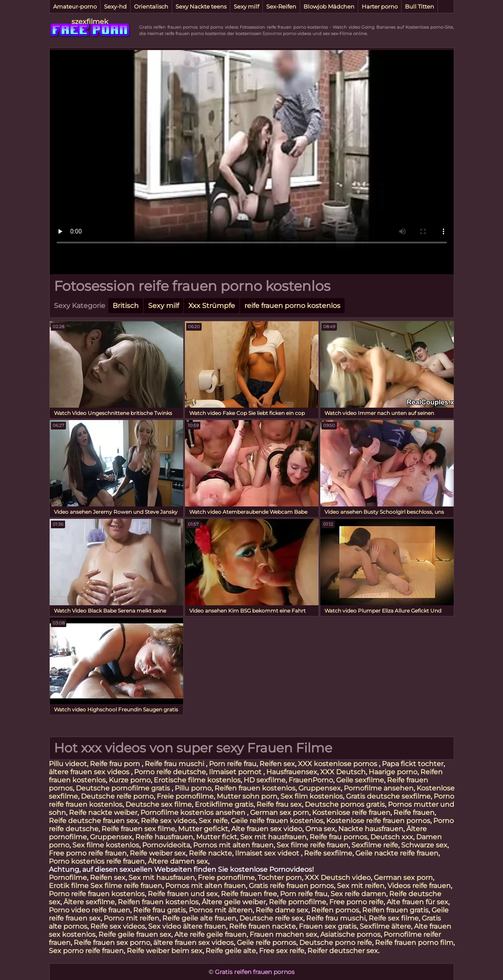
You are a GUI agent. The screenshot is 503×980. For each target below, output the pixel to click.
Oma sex (320, 829)
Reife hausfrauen (164, 837)
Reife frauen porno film (414, 943)
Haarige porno (393, 772)
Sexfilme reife (375, 845)
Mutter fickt (217, 837)
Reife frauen (414, 813)
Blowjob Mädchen (329, 6)
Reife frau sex (279, 804)
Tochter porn (280, 878)
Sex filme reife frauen (313, 845)
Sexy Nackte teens (201, 6)
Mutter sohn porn (247, 796)
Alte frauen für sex (417, 902)
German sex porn (280, 813)
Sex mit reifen (361, 886)
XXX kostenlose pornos (338, 764)
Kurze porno (130, 780)
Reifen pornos (335, 910)
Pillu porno (193, 788)
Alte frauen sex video (267, 829)
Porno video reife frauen (89, 910)
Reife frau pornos (338, 837)
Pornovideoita (166, 845)
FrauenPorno (311, 780)
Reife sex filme (394, 918)
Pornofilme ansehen (379, 788)
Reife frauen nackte (262, 926)
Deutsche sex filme (159, 804)
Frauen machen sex (283, 934)
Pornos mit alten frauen (233, 845)
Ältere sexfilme (89, 902)
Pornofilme (68, 878)
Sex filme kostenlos (106, 845)
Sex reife (213, 821)
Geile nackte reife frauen (397, 853)
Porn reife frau (233, 764)
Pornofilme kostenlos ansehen (194, 813)
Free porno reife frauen (88, 853)
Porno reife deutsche (170, 772)
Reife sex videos (168, 821)
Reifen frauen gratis (395, 910)
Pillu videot (68, 764)
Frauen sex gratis (328, 926)
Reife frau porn (116, 764)
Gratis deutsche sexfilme (388, 796)
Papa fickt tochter (413, 764)
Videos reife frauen (419, 886)
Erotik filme (69, 886)
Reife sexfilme (328, 853)
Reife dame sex (282, 910)
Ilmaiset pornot (236, 772)
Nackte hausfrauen (371, 829)
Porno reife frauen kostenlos (97, 894)
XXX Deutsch (343, 772)
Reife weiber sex (158, 853)
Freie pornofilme (185, 796)
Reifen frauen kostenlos (255, 788)
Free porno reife (356, 902)
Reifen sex (277, 764)
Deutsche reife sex (271, 918)
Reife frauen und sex (183, 894)
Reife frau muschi (175, 764)
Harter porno (380, 6)
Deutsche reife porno (117, 796)
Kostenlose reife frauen (351, 813)
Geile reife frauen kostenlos (277, 821)
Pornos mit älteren (221, 910)
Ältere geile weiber (234, 902)
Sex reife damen (358, 894)
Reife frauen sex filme (138, 829)
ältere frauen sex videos (90, 772)
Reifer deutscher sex (343, 951)
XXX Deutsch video (338, 878)
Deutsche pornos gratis (345, 804)
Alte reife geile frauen (210, 934)
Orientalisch (151, 6)
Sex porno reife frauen (86, 951)
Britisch (126, 306)
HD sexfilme (265, 780)
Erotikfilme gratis (224, 804)
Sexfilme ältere (385, 926)
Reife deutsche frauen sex (93, 821)
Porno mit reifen (131, 918)
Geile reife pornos (266, 943)
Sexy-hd (115, 6)
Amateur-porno (75, 6)
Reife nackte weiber (103, 813)
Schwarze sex (424, 845)
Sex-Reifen (281, 6)
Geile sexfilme (360, 780)
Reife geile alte (231, 951)
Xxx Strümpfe (212, 306)
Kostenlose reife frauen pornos (378, 821)
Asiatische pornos (350, 934)
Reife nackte (210, 853)
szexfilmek (90, 22)
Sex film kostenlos (312, 796)
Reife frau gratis (159, 910)
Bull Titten (420, 6)
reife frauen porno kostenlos (292, 306)
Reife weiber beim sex (165, 951)
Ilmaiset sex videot (268, 853)
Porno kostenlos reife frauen (97, 861)
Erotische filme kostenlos (197, 780)
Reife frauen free (249, 894)
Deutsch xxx (392, 837)
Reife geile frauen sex (135, 934)
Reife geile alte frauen (199, 918)
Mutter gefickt (203, 829)
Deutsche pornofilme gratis (124, 788)
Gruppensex (320, 788)
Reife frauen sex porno (112, 943)
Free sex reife (282, 951)
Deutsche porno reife (336, 943)
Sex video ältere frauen (187, 926)
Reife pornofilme (298, 902)
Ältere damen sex (178, 861)
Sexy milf (246, 6)
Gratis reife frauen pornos (291, 886)
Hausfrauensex (292, 772)
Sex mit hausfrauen (273, 837)
